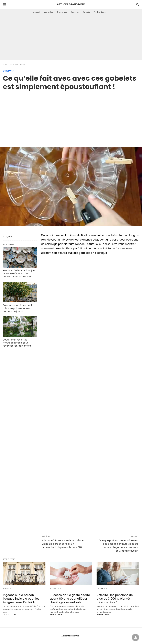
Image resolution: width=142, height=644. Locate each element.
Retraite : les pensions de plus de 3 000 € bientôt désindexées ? (115, 599)
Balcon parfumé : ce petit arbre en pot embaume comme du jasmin (17, 308)
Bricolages (62, 12)
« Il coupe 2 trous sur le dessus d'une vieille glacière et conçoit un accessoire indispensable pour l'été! (63, 544)
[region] (71, 116)
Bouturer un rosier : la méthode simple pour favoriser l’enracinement (17, 343)
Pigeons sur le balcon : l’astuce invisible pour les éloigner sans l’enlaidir (21, 599)
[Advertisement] (71, 38)
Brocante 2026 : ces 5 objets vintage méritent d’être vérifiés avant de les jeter (19, 274)
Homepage (7, 65)
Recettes (75, 12)
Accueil (37, 12)
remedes (49, 12)
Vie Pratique (100, 12)
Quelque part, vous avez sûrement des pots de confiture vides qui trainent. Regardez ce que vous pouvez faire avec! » (119, 546)
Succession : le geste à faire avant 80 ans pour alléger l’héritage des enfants (70, 599)
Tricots (87, 12)
